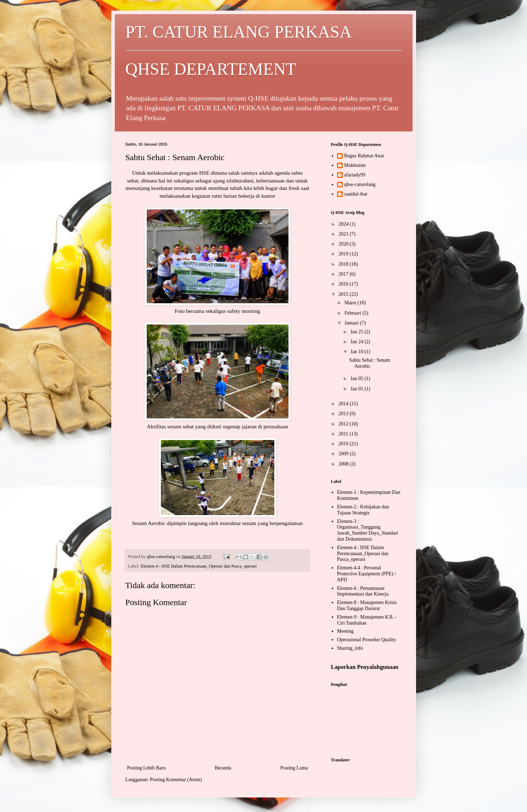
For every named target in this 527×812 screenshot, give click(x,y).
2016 (344, 284)
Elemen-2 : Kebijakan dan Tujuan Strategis (363, 510)
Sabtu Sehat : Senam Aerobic (370, 363)
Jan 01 (358, 389)
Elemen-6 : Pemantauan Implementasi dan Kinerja (363, 591)
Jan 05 (358, 379)
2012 (344, 424)
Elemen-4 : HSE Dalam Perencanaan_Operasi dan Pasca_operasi (199, 566)
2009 (344, 454)
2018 (344, 264)
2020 (344, 244)
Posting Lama (294, 768)
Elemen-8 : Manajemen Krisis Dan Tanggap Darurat (367, 605)
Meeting (345, 631)
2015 (344, 294)
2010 (344, 444)
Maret (351, 303)
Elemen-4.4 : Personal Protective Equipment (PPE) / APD (366, 574)
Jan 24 (358, 342)
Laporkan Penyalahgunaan (365, 667)
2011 (344, 434)
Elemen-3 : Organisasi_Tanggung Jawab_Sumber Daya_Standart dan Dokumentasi (368, 530)
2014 (344, 404)
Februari (354, 313)
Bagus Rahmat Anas (364, 156)
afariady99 (355, 175)
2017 (344, 274)
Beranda (223, 768)
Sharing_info (350, 648)
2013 (344, 414)
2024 (344, 224)
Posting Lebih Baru (147, 768)
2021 (344, 234)
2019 (344, 254)
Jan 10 (358, 352)
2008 (344, 464)
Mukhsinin (355, 165)
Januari (352, 323)
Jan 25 (358, 332)
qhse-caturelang (360, 184)
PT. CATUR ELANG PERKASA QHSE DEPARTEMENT (264, 50)
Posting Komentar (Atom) (176, 780)
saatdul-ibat (356, 194)
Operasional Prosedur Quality (366, 640)
